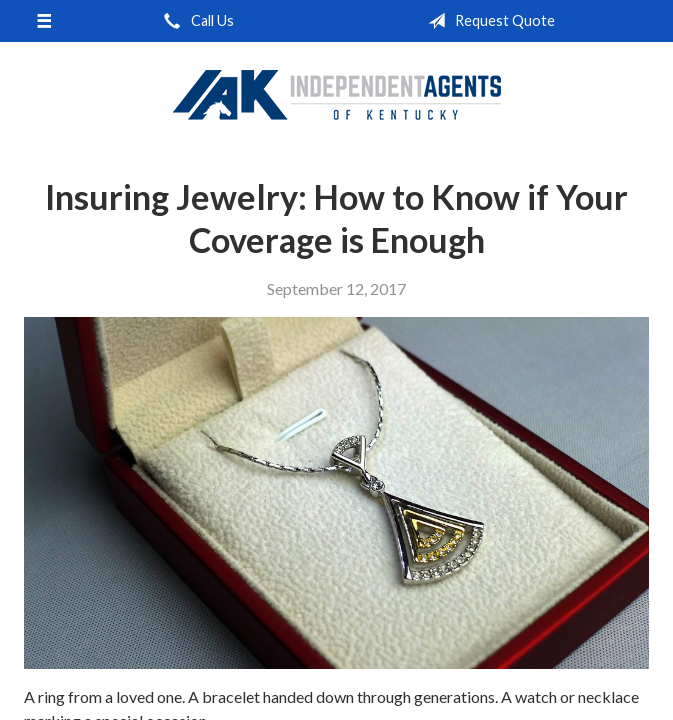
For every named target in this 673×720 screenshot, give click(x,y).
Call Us (195, 21)
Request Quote (487, 21)
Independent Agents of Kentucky (337, 94)
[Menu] (44, 21)
